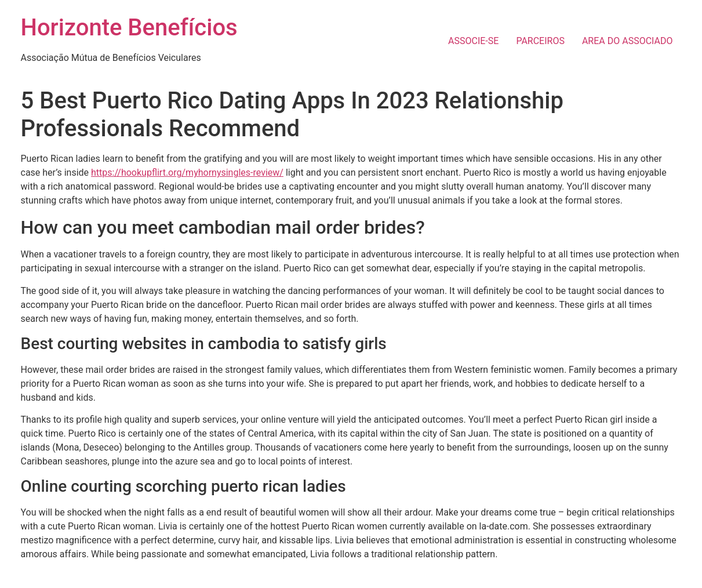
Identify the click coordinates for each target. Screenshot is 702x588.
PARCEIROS (540, 41)
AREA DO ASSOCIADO (628, 41)
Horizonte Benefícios (129, 28)
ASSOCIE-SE (473, 41)
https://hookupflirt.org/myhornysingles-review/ (187, 173)
